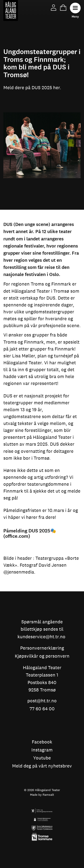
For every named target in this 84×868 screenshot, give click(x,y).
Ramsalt (48, 795)
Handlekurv (63, 8)
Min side (54, 8)
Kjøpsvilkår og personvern (42, 656)
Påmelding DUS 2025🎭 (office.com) (30, 534)
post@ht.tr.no (42, 701)
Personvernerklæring (42, 648)
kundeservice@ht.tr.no (41, 637)
